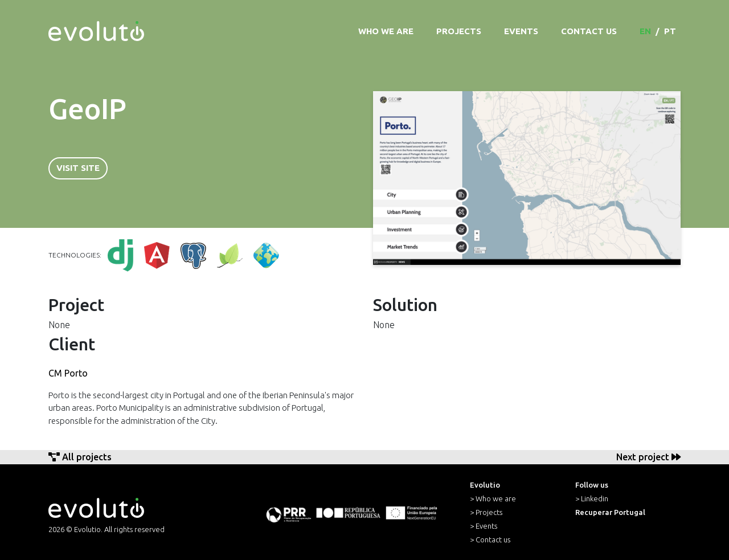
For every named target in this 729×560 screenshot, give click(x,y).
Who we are (386, 31)
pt (670, 31)
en (645, 31)
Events (521, 31)
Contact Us (589, 31)
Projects (459, 31)
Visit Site (78, 168)
